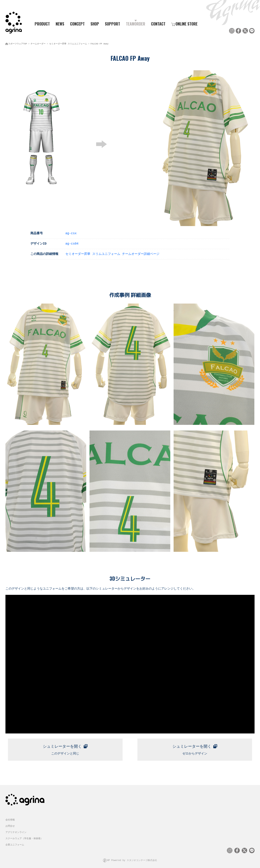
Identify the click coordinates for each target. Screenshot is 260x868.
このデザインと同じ (65, 747)
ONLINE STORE (184, 24)
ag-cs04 (72, 243)
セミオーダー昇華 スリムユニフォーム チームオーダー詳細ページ (112, 253)
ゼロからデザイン (195, 747)
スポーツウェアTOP (18, 43)
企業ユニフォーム (15, 842)
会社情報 (10, 817)
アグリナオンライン (16, 830)
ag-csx (71, 232)
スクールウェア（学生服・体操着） (24, 836)
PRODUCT (41, 24)
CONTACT (158, 24)
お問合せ (10, 824)
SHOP (95, 24)
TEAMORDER (136, 24)
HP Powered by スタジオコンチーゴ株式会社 (132, 857)
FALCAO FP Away (99, 43)
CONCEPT (77, 24)
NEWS (60, 24)
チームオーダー (38, 43)
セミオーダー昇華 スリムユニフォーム (68, 43)
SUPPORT (112, 24)
